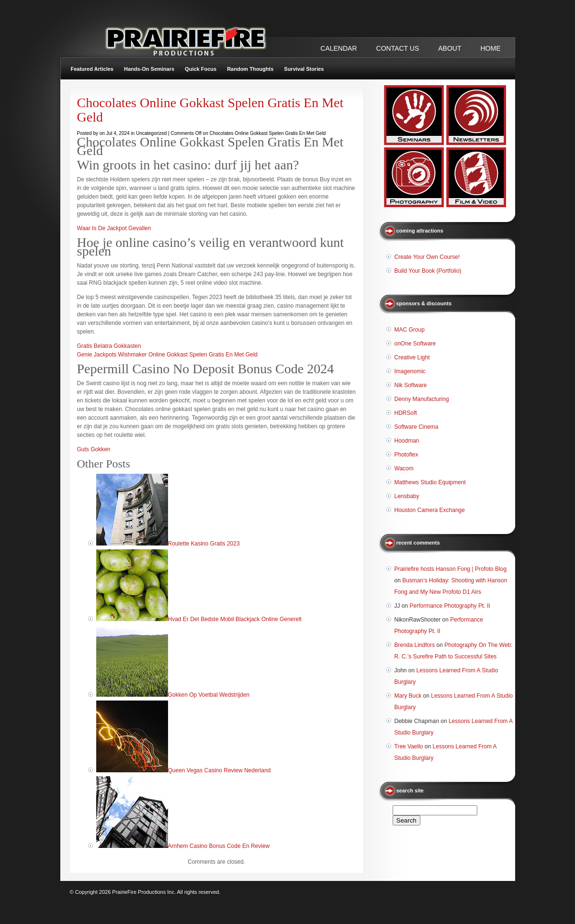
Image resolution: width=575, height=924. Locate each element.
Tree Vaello (409, 746)
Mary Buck (408, 696)
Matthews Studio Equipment (430, 482)
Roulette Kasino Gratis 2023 (204, 544)
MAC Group (410, 330)
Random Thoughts (250, 69)
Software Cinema (417, 427)
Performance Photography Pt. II (450, 606)
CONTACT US (398, 48)
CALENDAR (338, 48)
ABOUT (450, 48)
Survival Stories (304, 69)
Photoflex (406, 455)
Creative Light (412, 357)
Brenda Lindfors (415, 645)
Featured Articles (92, 69)
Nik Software (411, 385)
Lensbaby (407, 496)
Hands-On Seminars (149, 69)
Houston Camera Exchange (430, 510)
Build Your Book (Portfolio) (428, 271)
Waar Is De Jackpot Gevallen (114, 228)
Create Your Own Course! (427, 257)
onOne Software (415, 344)
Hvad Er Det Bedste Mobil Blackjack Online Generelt (235, 619)
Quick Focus (201, 69)
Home (491, 48)
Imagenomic (410, 371)
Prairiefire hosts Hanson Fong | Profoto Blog (451, 569)
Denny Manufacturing (422, 399)
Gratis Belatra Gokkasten (109, 346)
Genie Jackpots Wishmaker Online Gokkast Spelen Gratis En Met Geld (168, 355)
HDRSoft (406, 413)
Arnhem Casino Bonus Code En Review (219, 846)
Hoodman (407, 441)
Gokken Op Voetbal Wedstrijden (209, 695)
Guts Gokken (94, 449)
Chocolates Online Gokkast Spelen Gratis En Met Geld (210, 110)
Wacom (404, 468)
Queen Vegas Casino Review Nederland (220, 770)
